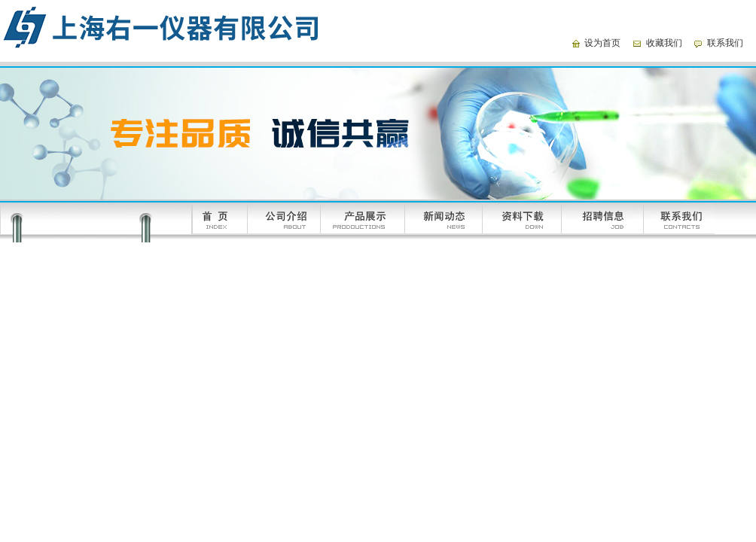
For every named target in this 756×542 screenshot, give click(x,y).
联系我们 (725, 43)
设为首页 (602, 43)
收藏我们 (664, 43)
